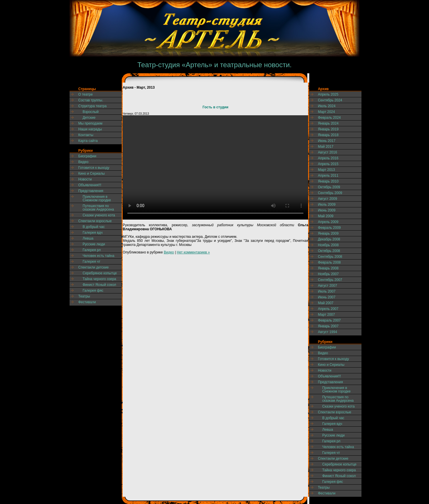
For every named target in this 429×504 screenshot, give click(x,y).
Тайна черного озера (99, 279)
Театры (84, 296)
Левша (88, 238)
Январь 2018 (328, 135)
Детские (89, 118)
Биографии (87, 156)
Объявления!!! (90, 185)
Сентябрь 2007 (330, 280)
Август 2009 (328, 199)
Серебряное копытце (100, 273)
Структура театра (92, 106)
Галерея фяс (93, 291)
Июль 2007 (327, 291)
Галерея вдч (93, 233)
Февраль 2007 (329, 320)
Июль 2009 (327, 204)
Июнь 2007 (327, 297)
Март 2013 (327, 170)
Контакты (86, 135)
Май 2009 (326, 216)
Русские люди (94, 244)
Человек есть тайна (98, 256)
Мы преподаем (90, 123)
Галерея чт (91, 262)
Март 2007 (327, 315)
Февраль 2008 (329, 262)
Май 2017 (326, 147)
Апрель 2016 (328, 158)
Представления (91, 191)
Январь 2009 (328, 233)
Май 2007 (326, 303)
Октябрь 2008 (329, 251)
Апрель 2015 (328, 164)
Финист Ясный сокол (99, 285)
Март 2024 (327, 112)
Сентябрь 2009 (330, 193)
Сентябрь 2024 (330, 100)
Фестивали (87, 302)
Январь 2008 (328, 268)
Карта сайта (88, 141)
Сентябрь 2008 (330, 257)
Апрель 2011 (328, 176)
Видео (83, 162)
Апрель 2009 (328, 222)
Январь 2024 (328, 123)
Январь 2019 (328, 129)
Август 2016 (328, 152)
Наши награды (90, 129)
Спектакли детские (93, 267)
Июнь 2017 (327, 141)
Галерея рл (92, 250)
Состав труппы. (91, 100)
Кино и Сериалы (91, 174)
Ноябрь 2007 (328, 274)
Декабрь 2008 (329, 239)
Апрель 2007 (328, 309)
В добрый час (94, 227)
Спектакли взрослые (95, 221)
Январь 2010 (328, 181)
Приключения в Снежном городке (97, 198)
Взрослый (91, 112)
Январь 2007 (328, 326)
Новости (85, 179)
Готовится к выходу (94, 168)
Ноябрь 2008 (328, 245)
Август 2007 (328, 286)
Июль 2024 (327, 106)
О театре (86, 94)
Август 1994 (328, 332)
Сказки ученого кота (99, 215)
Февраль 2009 (329, 228)
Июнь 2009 (327, 210)
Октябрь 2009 (329, 187)
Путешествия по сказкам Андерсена (98, 208)
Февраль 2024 (329, 118)
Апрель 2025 (328, 94)
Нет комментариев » (193, 252)
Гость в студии (216, 107)
